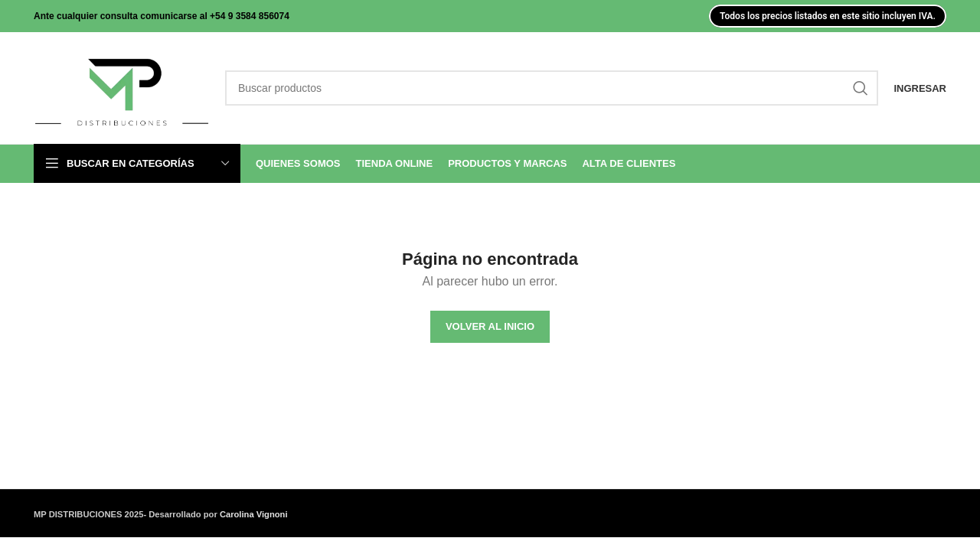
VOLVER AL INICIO (490, 326)
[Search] (552, 88)
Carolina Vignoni (254, 514)
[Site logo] (122, 87)
